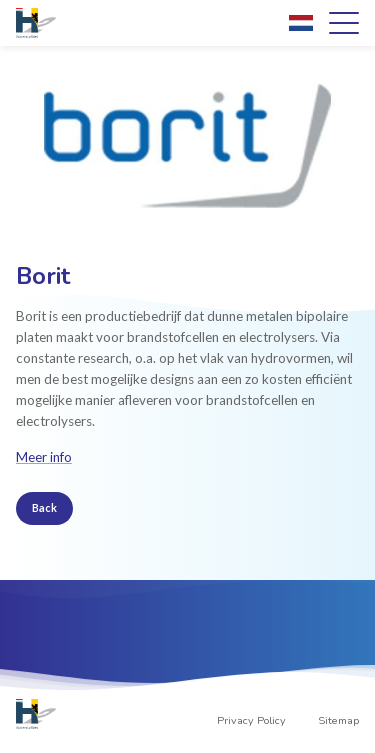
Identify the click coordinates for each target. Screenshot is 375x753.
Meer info (44, 457)
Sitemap (338, 720)
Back (44, 507)
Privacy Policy (251, 720)
